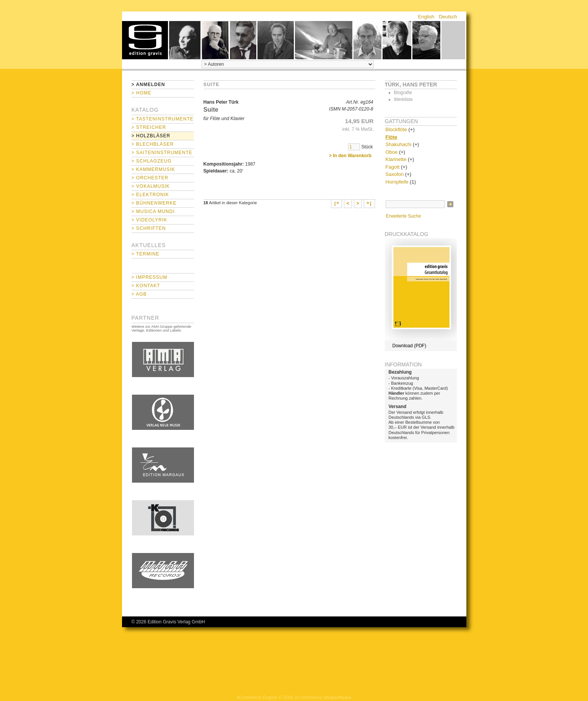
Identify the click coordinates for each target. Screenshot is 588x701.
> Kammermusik (153, 169)
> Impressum (150, 277)
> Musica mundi (153, 211)
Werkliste (403, 99)
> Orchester (150, 178)
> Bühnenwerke (154, 203)
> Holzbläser (151, 136)
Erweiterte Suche (403, 216)
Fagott (393, 167)
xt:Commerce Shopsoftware (323, 698)
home (145, 40)
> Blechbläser (153, 144)
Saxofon (395, 174)
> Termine (146, 254)
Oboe (392, 152)
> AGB (139, 294)
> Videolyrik (149, 220)
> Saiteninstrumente (162, 153)
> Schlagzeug (152, 161)
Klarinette (396, 159)
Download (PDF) (410, 346)
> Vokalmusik (151, 186)
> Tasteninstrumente (163, 119)
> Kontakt (146, 286)
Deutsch (448, 17)
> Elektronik (150, 195)
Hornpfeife (397, 182)
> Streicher (149, 127)
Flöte (392, 137)
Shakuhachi (399, 144)
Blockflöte (396, 129)
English (426, 17)
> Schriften (149, 228)
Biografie (403, 93)
